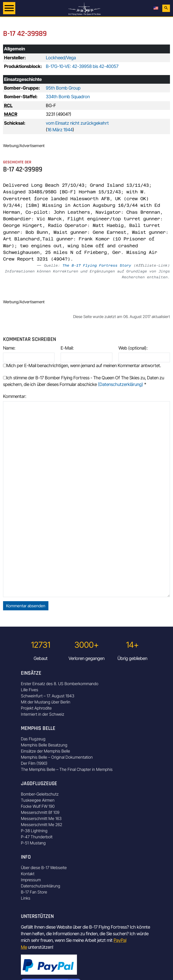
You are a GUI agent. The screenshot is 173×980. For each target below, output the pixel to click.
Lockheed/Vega (61, 58)
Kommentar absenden (26, 606)
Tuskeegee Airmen (38, 800)
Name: (9, 348)
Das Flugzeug (33, 739)
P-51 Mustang (33, 843)
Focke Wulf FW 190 (38, 806)
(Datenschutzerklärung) (121, 384)
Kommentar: (15, 396)
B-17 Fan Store (34, 892)
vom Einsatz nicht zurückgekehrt (77, 123)
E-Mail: (67, 348)
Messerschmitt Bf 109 (40, 812)
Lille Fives (30, 690)
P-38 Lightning (34, 831)
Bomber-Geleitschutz (40, 794)
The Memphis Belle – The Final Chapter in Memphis (67, 769)
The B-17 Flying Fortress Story (97, 265)
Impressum (31, 880)
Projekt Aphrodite (36, 708)
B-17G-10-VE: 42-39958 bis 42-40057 (82, 66)
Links (26, 898)
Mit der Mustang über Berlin (46, 702)
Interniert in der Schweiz (43, 714)
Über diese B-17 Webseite (44, 868)
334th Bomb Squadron (68, 97)
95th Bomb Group (63, 88)
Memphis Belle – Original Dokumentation (57, 757)
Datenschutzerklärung (41, 886)
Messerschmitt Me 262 (42, 825)
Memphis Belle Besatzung (44, 745)
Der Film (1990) (34, 763)
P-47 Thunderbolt (37, 837)
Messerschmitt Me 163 (41, 818)
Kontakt (28, 874)
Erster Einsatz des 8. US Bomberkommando (60, 684)
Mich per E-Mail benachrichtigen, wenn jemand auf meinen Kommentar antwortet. (82, 365)
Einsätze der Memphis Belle (45, 751)
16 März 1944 (60, 130)
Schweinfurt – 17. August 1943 (48, 696)
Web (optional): (133, 348)
